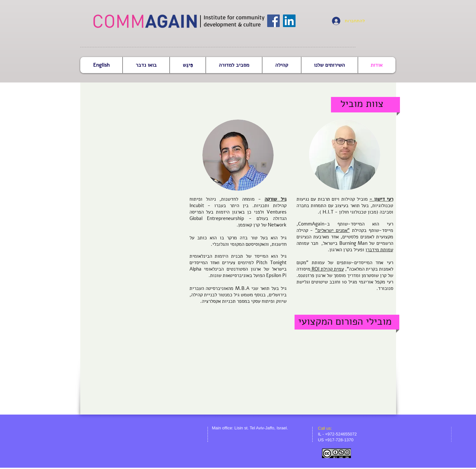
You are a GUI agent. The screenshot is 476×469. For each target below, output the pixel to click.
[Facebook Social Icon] (273, 21)
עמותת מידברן (379, 250)
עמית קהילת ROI (327, 269)
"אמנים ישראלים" (332, 230)
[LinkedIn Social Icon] (289, 21)
